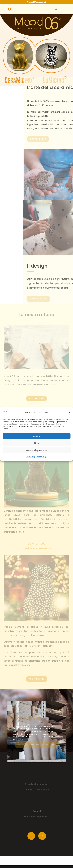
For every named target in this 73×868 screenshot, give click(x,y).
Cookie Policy (30, 457)
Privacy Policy (41, 457)
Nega (36, 443)
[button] (69, 412)
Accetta (36, 436)
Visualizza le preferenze (36, 450)
